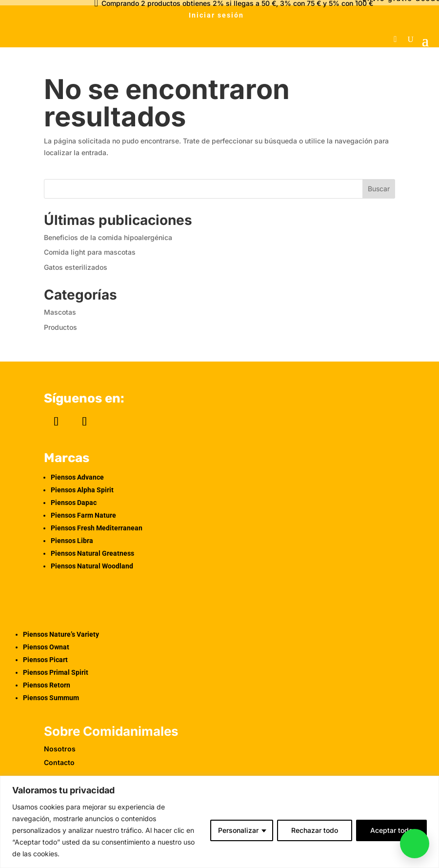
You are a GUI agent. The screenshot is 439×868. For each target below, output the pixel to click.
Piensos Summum (51, 698)
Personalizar (238, 830)
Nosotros (60, 749)
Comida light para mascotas (90, 252)
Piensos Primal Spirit (56, 672)
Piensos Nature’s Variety (61, 634)
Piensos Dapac (74, 503)
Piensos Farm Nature (83, 515)
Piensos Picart (45, 660)
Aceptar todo (391, 830)
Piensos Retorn (47, 685)
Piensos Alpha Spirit (82, 490)
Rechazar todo (315, 830)
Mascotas (60, 312)
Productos (60, 327)
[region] (219, 822)
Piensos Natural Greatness (92, 553)
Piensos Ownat (46, 647)
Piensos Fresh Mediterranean (97, 528)
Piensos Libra (72, 541)
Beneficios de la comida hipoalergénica (108, 237)
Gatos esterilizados (76, 267)
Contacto (59, 762)
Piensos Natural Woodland (92, 566)
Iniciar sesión (216, 15)
